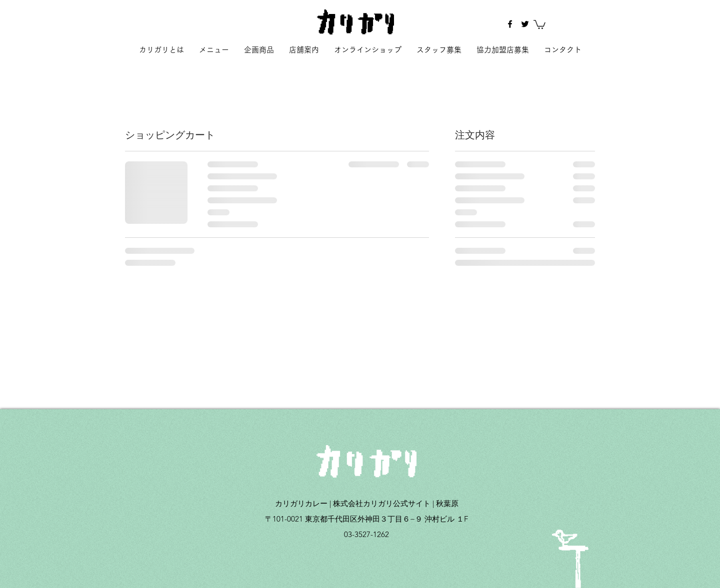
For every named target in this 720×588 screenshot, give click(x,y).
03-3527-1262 (366, 534)
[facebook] (510, 24)
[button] (539, 24)
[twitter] (525, 24)
